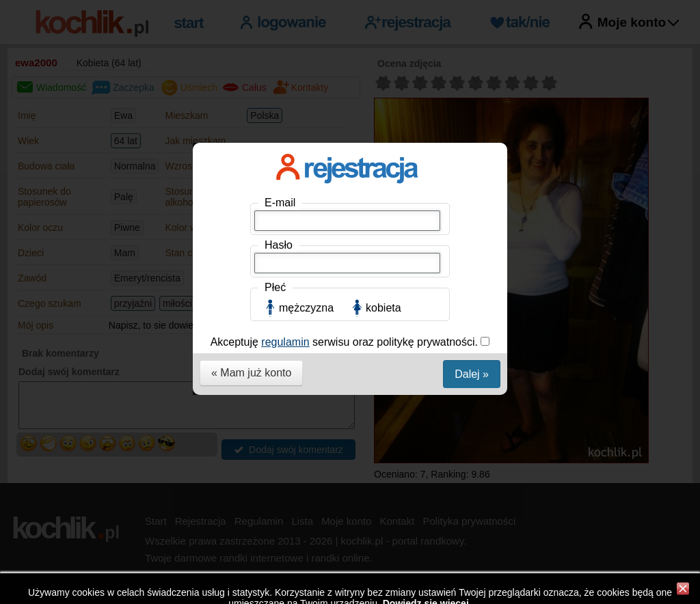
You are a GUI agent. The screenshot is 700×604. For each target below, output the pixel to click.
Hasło (279, 245)
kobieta (383, 308)
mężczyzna (306, 308)
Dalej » (472, 374)
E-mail (280, 203)
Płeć (275, 287)
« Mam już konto (251, 373)
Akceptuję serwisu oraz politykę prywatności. (346, 342)
